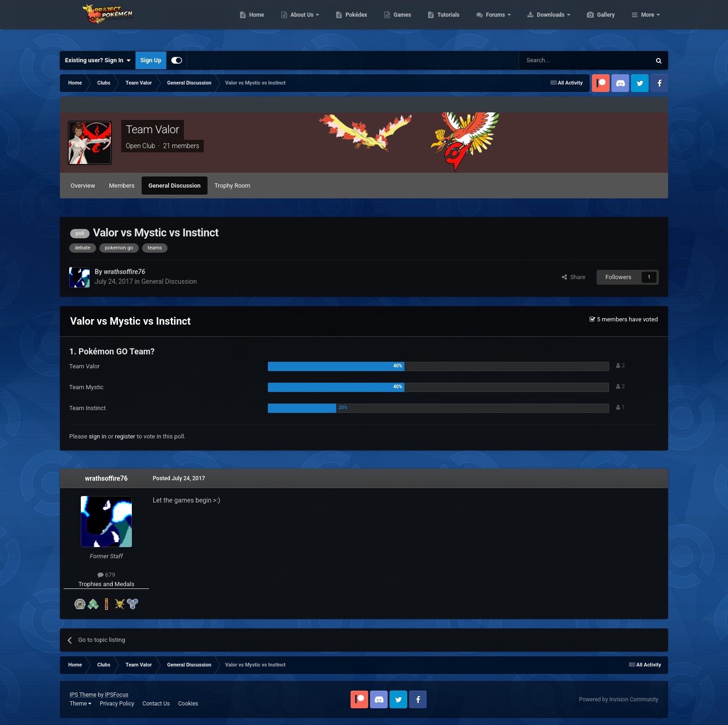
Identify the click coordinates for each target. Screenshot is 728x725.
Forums (540, 23)
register (125, 436)
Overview (83, 186)
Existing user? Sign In (98, 60)
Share (574, 277)
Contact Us (156, 704)
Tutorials (492, 23)
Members (122, 186)
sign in (97, 436)
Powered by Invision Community (619, 699)
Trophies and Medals (107, 584)
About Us (347, 23)
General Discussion (175, 186)
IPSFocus (117, 695)
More (648, 23)
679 (106, 575)
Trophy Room (232, 186)
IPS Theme (83, 695)
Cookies (188, 704)
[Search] (563, 60)
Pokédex (400, 23)
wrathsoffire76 (106, 478)
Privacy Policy (117, 704)
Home (301, 23)
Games (446, 23)
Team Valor (153, 130)
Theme (81, 704)
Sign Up (151, 60)
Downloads (595, 23)
